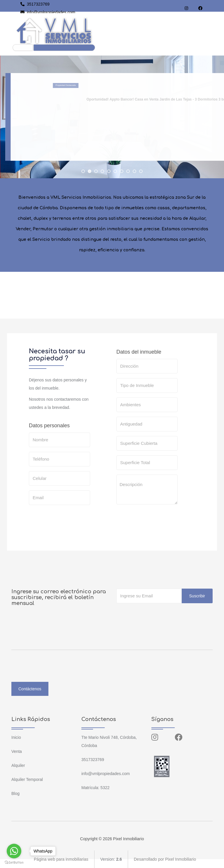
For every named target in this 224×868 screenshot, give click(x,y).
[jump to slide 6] (115, 171)
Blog (15, 793)
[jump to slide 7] (122, 171)
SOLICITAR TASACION (145, 539)
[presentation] (161, 521)
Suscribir (197, 596)
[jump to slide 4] (102, 171)
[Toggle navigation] (207, 34)
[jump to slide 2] (90, 171)
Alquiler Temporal (27, 779)
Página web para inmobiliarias (61, 859)
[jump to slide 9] (134, 171)
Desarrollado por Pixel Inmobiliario (165, 859)
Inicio (16, 737)
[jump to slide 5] (109, 171)
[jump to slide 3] (96, 171)
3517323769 (35, 4)
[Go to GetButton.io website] (14, 862)
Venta (17, 751)
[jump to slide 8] (128, 171)
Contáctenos (30, 689)
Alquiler (18, 765)
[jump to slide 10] (141, 171)
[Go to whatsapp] (14, 851)
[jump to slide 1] (83, 171)
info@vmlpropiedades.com (48, 12)
